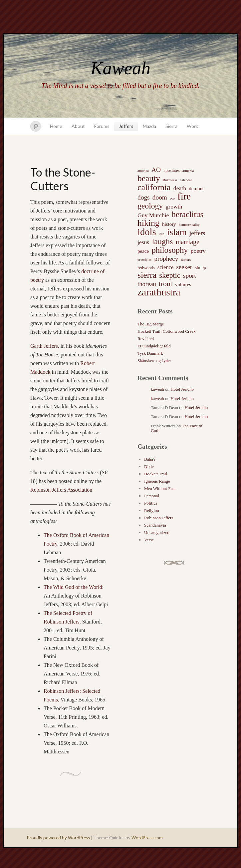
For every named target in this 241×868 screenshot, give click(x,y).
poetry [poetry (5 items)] (198, 251)
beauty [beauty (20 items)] (149, 178)
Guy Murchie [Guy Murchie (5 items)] (153, 215)
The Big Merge (151, 324)
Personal (152, 496)
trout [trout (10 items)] (165, 284)
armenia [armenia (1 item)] (188, 171)
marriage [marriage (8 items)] (188, 242)
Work (192, 126)
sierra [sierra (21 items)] (147, 275)
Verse (149, 540)
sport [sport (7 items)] (190, 276)
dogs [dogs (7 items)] (144, 197)
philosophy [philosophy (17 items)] (170, 250)
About (78, 126)
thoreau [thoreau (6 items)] (147, 284)
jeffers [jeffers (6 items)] (197, 233)
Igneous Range (157, 481)
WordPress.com (147, 838)
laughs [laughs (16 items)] (162, 241)
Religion (152, 510)
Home (56, 126)
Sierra (171, 126)
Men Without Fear (160, 488)
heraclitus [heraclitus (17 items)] (188, 215)
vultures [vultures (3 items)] (183, 284)
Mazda (149, 126)
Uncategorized (157, 532)
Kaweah (120, 68)
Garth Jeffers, (45, 346)
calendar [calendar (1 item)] (186, 180)
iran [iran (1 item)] (162, 234)
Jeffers (126, 126)
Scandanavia (155, 525)
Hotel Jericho (182, 389)
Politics (151, 503)
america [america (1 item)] (143, 171)
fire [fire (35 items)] (184, 196)
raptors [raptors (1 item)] (186, 260)
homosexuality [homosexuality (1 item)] (189, 225)
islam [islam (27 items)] (177, 232)
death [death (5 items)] (180, 188)
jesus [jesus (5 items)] (143, 242)
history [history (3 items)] (169, 224)
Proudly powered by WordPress (58, 838)
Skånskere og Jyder (154, 361)
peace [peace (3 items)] (143, 251)
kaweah (157, 389)
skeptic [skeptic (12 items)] (170, 275)
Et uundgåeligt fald (154, 346)
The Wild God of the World (73, 587)
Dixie (149, 466)
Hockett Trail (156, 474)
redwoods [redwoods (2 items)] (146, 268)
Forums (102, 126)
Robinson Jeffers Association (61, 490)
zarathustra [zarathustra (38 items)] (159, 292)
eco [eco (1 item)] (172, 198)
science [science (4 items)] (165, 267)
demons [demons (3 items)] (197, 189)
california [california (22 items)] (154, 188)
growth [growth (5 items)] (174, 207)
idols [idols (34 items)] (147, 232)
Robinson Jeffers (159, 518)
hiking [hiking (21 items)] (148, 223)
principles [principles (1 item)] (144, 260)
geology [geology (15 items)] (150, 206)
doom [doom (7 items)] (160, 197)
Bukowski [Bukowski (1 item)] (170, 180)
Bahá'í (150, 459)
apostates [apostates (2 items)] (172, 170)
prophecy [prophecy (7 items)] (166, 259)
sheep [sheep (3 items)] (200, 267)
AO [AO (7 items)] (156, 170)
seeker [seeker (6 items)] (184, 267)
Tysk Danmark (150, 353)
